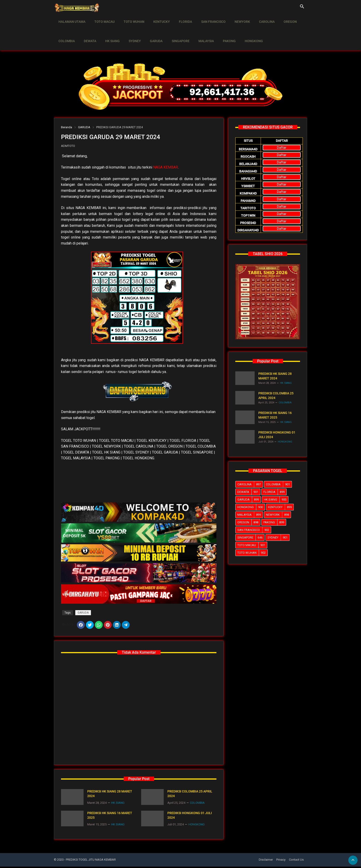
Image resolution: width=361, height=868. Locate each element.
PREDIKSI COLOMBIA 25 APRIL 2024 (190, 795)
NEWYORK (234, 18)
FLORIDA (180, 18)
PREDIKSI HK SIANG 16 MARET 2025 (110, 817)
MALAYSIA (198, 31)
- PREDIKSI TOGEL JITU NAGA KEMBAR (90, 861)
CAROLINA (258, 18)
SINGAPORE (174, 31)
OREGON (280, 18)
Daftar (282, 148)
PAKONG (220, 31)
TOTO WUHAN (131, 18)
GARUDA (151, 31)
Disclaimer (266, 861)
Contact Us (296, 861)
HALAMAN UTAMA (71, 18)
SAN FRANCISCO (207, 18)
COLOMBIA (66, 31)
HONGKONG (244, 31)
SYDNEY (131, 31)
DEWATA (88, 31)
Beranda (67, 127)
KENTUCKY (157, 18)
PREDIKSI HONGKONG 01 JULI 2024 (190, 817)
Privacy (281, 861)
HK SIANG (109, 31)
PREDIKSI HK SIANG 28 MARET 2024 (110, 795)
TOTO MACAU (103, 18)
